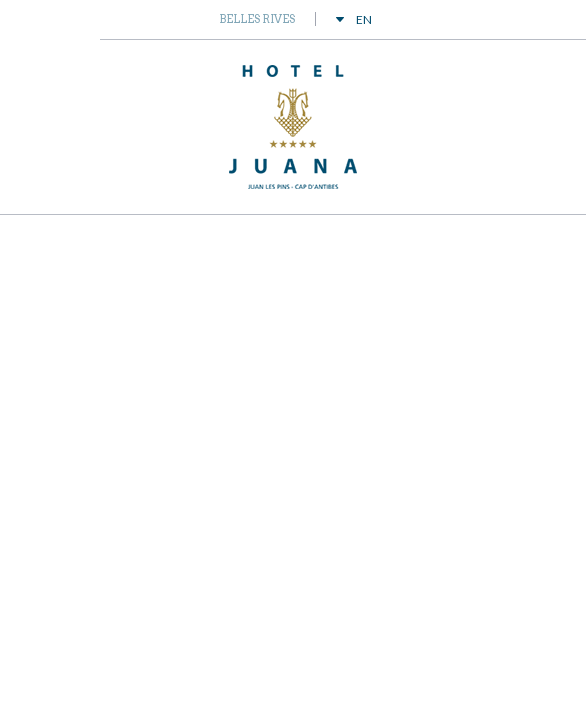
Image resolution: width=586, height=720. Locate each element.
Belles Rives (257, 19)
